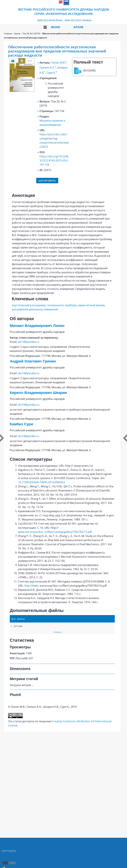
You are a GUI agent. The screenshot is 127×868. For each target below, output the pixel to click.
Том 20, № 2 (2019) (31, 33)
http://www (31, 586)
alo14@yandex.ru (29, 342)
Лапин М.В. (58, 63)
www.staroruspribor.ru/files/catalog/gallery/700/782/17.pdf (55, 532)
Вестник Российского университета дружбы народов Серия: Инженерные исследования (63, 12)
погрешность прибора (62, 305)
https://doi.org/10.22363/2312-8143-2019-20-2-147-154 (54, 160)
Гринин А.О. (47, 68)
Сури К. (51, 73)
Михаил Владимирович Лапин (37, 326)
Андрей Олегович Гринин (33, 361)
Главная (8, 33)
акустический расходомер (29, 305)
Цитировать (47, 181)
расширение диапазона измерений (35, 309)
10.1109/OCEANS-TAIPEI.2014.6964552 (42, 482)
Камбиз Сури (21, 424)
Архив (78, 27)
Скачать (58, 632)
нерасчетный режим (91, 305)
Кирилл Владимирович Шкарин (38, 393)
